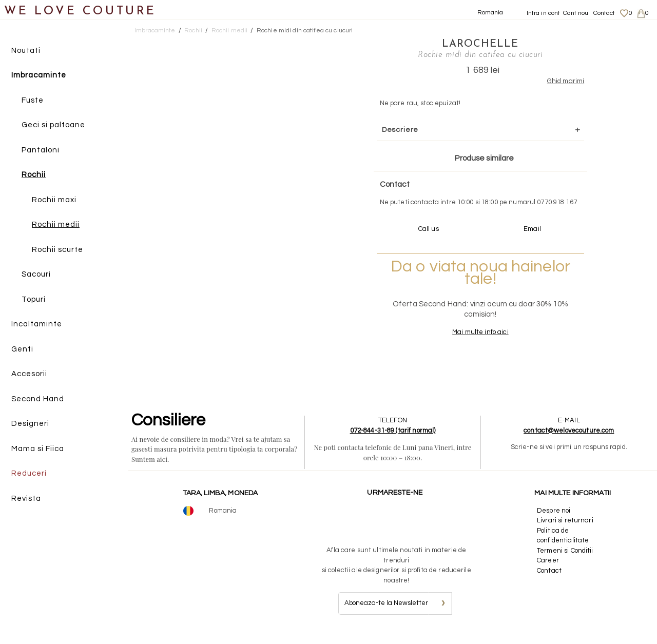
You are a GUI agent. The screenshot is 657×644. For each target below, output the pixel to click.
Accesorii (29, 374)
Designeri (30, 424)
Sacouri (36, 275)
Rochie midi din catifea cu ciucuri (305, 31)
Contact (604, 13)
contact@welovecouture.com (569, 440)
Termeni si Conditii (565, 560)
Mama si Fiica (38, 449)
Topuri (34, 299)
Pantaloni (41, 150)
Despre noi (554, 520)
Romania (490, 13)
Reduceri (29, 474)
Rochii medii (56, 225)
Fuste (33, 100)
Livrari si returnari (565, 530)
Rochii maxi (54, 200)
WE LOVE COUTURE (80, 12)
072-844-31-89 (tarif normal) (393, 440)
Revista (26, 499)
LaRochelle (468, 44)
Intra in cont (544, 13)
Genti (22, 349)
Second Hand (38, 399)
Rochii (34, 175)
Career (548, 570)
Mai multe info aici (468, 342)
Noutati (26, 51)
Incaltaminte (37, 325)
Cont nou (576, 13)
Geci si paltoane (53, 125)
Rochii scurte (57, 250)
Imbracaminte (39, 76)
